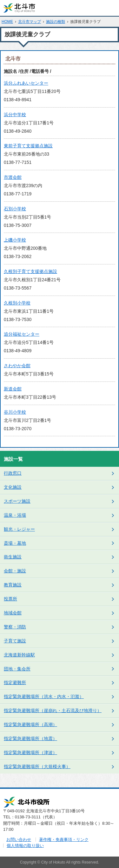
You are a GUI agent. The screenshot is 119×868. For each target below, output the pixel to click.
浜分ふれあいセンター (26, 83)
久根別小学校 (17, 303)
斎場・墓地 (15, 543)
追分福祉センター (22, 334)
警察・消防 (15, 627)
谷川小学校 (15, 412)
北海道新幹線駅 (19, 655)
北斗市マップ (30, 22)
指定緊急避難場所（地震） (30, 738)
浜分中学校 (15, 115)
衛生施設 (13, 557)
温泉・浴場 (15, 515)
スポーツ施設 (17, 501)
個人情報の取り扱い (25, 846)
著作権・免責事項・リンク (64, 840)
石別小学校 (15, 209)
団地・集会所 (17, 669)
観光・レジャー (19, 529)
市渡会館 (13, 177)
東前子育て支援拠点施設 (28, 146)
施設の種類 (56, 22)
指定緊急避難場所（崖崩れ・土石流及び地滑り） (53, 710)
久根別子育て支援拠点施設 (30, 271)
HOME (7, 22)
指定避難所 (15, 682)
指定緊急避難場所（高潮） (30, 724)
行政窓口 (13, 473)
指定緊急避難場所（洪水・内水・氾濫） (44, 696)
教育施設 (13, 585)
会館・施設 (15, 571)
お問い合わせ (19, 840)
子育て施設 (15, 641)
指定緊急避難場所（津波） (30, 752)
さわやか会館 (17, 366)
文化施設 (13, 487)
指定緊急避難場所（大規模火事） (37, 766)
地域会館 (13, 613)
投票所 (10, 599)
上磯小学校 (15, 240)
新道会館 (13, 389)
